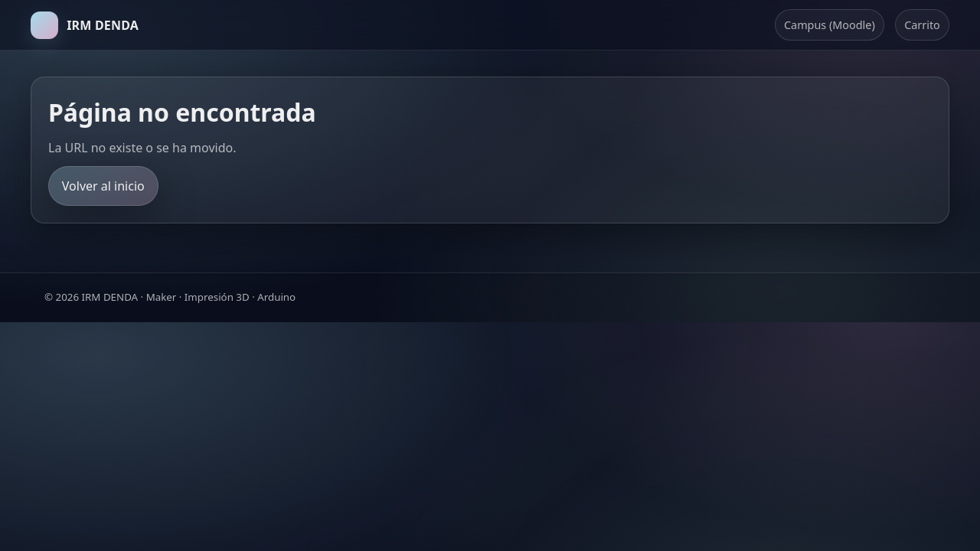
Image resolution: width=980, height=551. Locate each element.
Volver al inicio (103, 186)
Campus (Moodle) (830, 25)
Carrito (922, 25)
